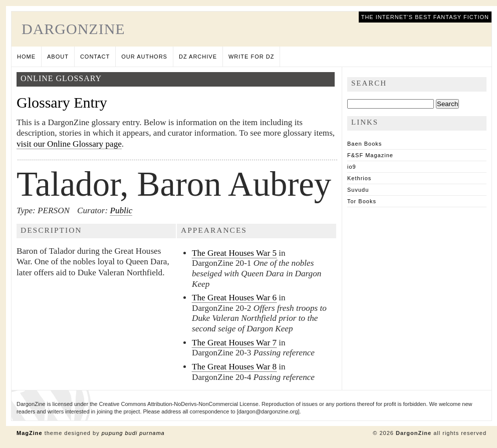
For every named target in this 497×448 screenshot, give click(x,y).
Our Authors (144, 57)
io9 (352, 167)
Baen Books (364, 144)
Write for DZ (251, 57)
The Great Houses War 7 (234, 343)
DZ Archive (198, 57)
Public (121, 210)
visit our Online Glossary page (69, 144)
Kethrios (359, 178)
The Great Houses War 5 (234, 253)
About (58, 57)
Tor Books (362, 201)
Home (26, 57)
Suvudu (358, 190)
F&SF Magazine (370, 155)
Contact (95, 57)
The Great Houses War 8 (234, 367)
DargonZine (73, 29)
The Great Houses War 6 (234, 298)
